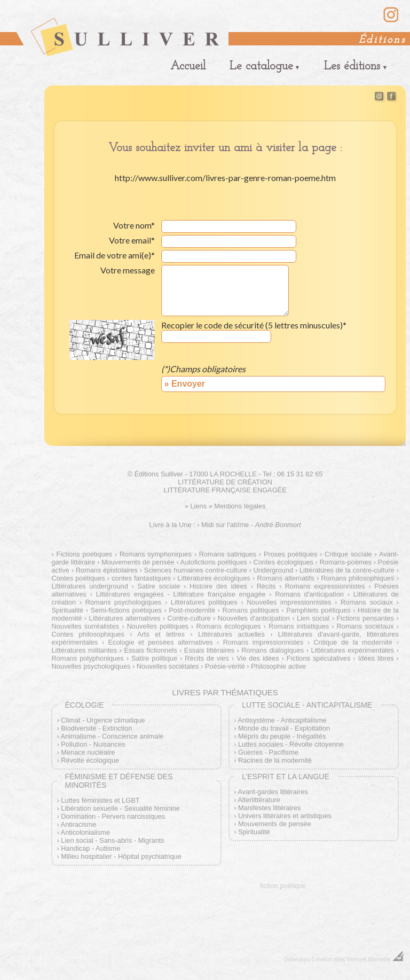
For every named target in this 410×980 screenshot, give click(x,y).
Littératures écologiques (214, 578)
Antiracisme (79, 824)
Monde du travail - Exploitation (284, 728)
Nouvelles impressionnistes (289, 602)
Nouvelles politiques (158, 626)
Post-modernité (192, 610)
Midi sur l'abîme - (251, 525)
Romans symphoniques (156, 554)
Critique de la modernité (353, 642)
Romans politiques (251, 610)
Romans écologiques (228, 626)
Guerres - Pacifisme (268, 752)
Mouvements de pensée (138, 562)
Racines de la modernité (275, 760)
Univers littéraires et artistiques (285, 816)
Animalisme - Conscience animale (112, 736)
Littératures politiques (204, 602)
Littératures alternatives (125, 618)
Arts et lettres (161, 634)
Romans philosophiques (357, 578)
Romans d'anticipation (309, 594)
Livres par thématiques (225, 692)
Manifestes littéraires (269, 808)
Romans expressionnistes (325, 586)
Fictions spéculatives (319, 658)
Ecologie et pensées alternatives (160, 642)
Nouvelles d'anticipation (254, 618)
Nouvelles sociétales (168, 666)
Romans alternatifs (285, 578)
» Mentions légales (237, 506)
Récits (266, 586)
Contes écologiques (283, 562)
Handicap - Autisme (90, 848)
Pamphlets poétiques (318, 610)
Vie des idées (258, 658)
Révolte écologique (90, 760)
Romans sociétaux (365, 626)
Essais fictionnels (150, 650)
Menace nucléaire (88, 752)
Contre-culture (189, 618)
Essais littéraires (209, 650)
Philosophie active (278, 666)
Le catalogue (261, 66)
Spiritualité (254, 832)
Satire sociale (159, 586)
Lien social (313, 618)
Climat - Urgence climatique (103, 720)
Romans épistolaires (107, 570)
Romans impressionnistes (263, 642)
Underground (274, 570)
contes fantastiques (141, 578)
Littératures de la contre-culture (347, 570)
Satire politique (154, 658)
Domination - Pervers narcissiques (113, 816)
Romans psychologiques (124, 602)
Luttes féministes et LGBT (100, 800)
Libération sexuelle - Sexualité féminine (120, 808)
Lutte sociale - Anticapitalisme (307, 705)
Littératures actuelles (231, 634)
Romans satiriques (228, 554)
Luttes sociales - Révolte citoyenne (291, 744)
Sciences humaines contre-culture (196, 570)
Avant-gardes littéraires (273, 792)
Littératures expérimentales (353, 650)
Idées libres (376, 658)
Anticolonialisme (85, 832)
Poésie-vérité (225, 666)
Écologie (84, 705)
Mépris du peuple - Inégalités (282, 736)
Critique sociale (348, 554)
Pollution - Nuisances (93, 744)
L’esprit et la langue (286, 777)
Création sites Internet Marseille (351, 959)
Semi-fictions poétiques (126, 610)
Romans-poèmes (346, 562)
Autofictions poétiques (214, 562)
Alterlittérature (259, 800)
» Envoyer (185, 384)
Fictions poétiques (84, 554)
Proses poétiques (290, 554)
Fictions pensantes (365, 618)
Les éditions (352, 66)
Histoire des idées (218, 586)
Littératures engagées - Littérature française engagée (181, 594)
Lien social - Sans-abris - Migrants (112, 840)
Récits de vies (207, 658)
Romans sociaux (367, 602)
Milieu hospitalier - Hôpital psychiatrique (121, 856)
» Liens (196, 506)
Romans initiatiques (299, 626)
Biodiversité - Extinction (96, 728)
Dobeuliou (297, 959)
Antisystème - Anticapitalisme (282, 720)
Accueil (188, 66)
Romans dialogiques (273, 650)
